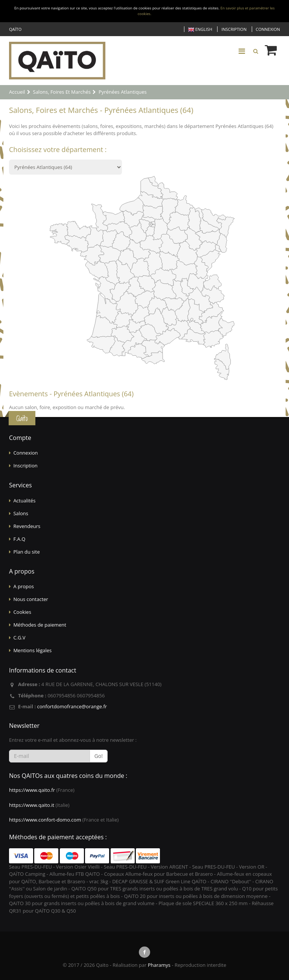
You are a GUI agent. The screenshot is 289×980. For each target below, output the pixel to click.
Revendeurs (27, 526)
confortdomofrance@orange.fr (72, 706)
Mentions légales (32, 650)
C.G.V (19, 638)
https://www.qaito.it (32, 805)
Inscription (234, 29)
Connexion (268, 29)
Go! (99, 756)
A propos (24, 586)
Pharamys (159, 965)
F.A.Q (19, 539)
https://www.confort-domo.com (45, 820)
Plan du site (26, 552)
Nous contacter (31, 599)
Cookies (22, 612)
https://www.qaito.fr (32, 790)
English (200, 30)
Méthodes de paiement (40, 625)
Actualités (24, 501)
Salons (21, 513)
